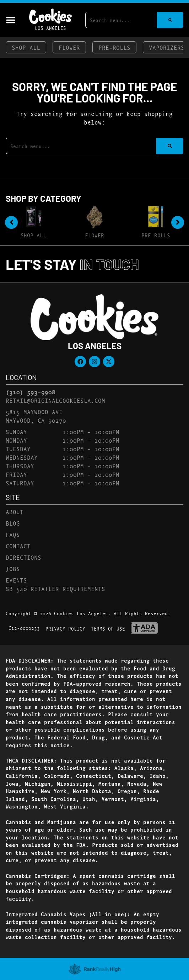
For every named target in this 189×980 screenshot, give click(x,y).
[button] (11, 20)
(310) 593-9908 (31, 392)
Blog (13, 523)
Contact (18, 546)
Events (16, 580)
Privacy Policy (65, 628)
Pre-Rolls (114, 47)
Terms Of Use (108, 628)
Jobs (13, 568)
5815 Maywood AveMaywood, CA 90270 (36, 416)
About (15, 512)
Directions (23, 557)
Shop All (26, 47)
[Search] (170, 20)
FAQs (13, 534)
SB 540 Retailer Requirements (55, 588)
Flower (69, 47)
